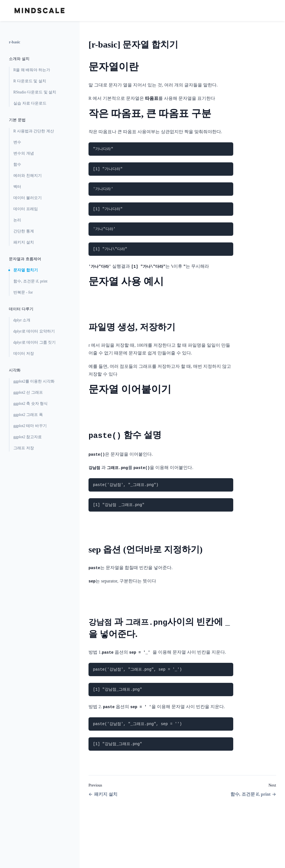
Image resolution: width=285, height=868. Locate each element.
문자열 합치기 (26, 270)
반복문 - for (23, 292)
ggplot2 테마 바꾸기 (30, 426)
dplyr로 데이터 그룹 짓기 (35, 342)
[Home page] (40, 11)
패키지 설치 (24, 242)
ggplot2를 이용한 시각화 (34, 381)
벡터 (17, 187)
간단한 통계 (24, 231)
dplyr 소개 (22, 320)
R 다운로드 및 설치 (30, 81)
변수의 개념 (24, 153)
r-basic (15, 42)
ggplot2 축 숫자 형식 (30, 404)
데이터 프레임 (26, 209)
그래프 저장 (24, 448)
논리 (17, 220)
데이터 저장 (24, 354)
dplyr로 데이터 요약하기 (34, 331)
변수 (17, 142)
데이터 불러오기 (28, 198)
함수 (17, 164)
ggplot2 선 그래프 (28, 392)
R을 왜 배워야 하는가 (32, 70)
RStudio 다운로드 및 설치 (35, 92)
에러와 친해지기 (28, 176)
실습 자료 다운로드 (30, 103)
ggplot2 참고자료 (28, 437)
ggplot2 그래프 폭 (28, 415)
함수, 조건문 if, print (30, 281)
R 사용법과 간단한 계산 (34, 131)
